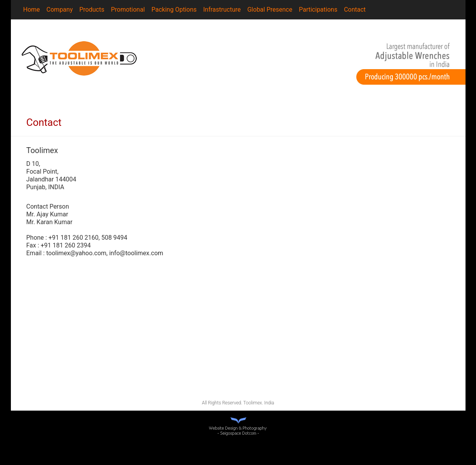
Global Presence (270, 10)
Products (92, 10)
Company (60, 10)
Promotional (128, 10)
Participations (318, 10)
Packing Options (174, 10)
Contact (355, 10)
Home (32, 10)
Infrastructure (222, 10)
